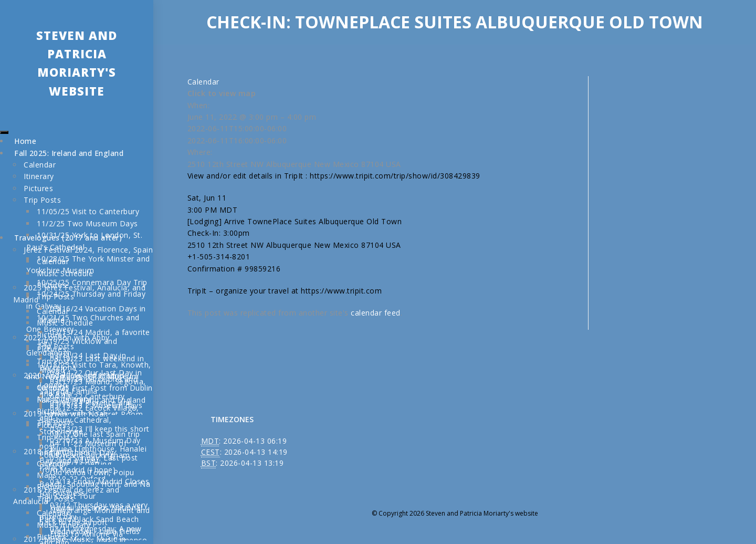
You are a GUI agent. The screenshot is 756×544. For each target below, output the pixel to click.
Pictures (38, 188)
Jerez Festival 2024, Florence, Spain (88, 250)
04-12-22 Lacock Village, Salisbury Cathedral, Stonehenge (89, 420)
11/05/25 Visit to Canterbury (88, 211)
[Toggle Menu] (4, 132)
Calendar (40, 165)
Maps (47, 475)
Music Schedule (65, 273)
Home (25, 141)
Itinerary (39, 176)
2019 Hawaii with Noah (66, 414)
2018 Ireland (46, 451)
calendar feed (376, 313)
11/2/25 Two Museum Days (87, 223)
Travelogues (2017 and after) (68, 238)
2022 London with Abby (67, 337)
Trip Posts (42, 200)
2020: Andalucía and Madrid (74, 375)
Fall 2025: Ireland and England (69, 153)
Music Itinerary (64, 399)
